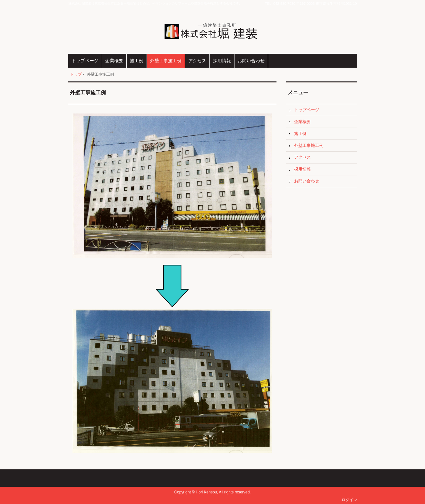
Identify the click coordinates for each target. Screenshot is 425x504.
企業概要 (114, 61)
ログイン (349, 500)
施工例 (137, 61)
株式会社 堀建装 (212, 31)
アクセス (197, 61)
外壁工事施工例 (166, 61)
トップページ (85, 61)
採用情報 (222, 61)
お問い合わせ (251, 61)
